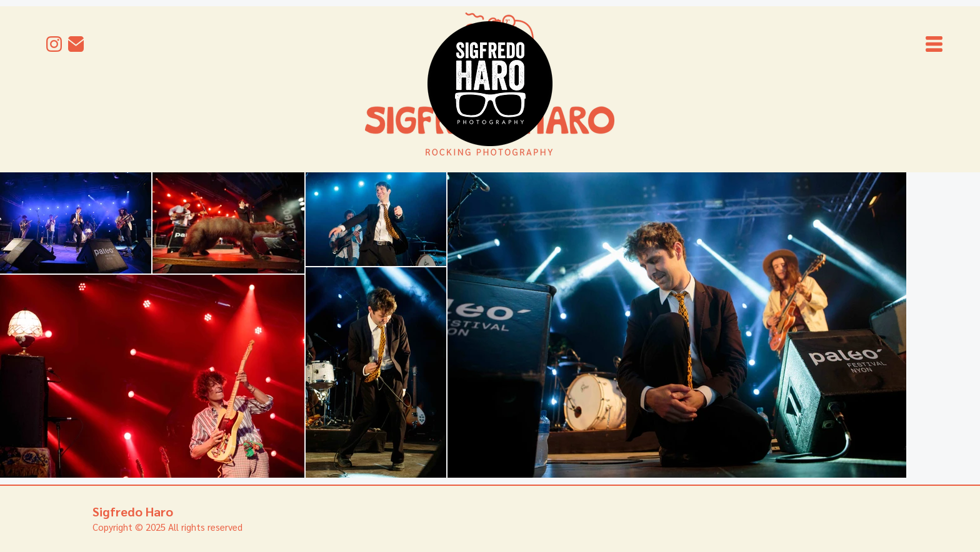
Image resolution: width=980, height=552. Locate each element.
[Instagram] (54, 44)
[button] (934, 44)
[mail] (76, 44)
